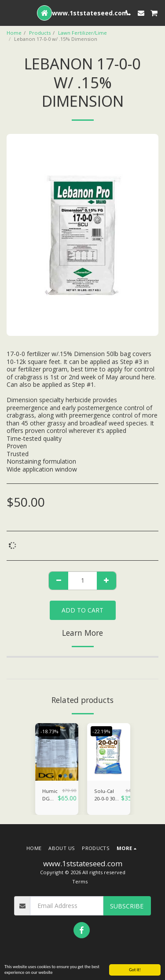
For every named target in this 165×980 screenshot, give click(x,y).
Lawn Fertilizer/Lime (82, 33)
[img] (57, 752)
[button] (10, 13)
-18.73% (49, 731)
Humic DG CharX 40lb (50, 795)
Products (40, 33)
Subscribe (127, 906)
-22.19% (101, 731)
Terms (80, 881)
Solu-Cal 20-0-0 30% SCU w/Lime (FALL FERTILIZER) (108, 795)
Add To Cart (82, 610)
